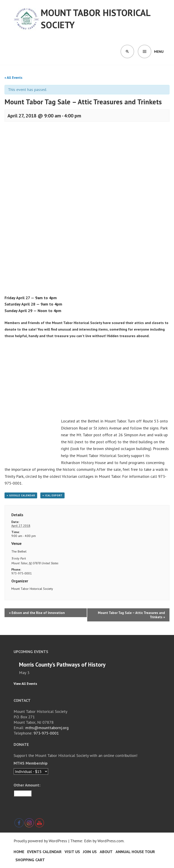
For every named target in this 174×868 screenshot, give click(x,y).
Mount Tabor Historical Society (95, 19)
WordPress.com (111, 841)
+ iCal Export (52, 495)
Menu (159, 51)
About (106, 852)
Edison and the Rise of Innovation (37, 613)
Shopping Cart (30, 860)
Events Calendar (44, 852)
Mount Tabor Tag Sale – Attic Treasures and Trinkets (131, 615)
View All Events (25, 684)
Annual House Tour (135, 852)
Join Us (90, 852)
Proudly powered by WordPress (40, 841)
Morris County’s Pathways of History (62, 665)
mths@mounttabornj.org (47, 728)
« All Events (13, 78)
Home (19, 852)
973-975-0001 (46, 733)
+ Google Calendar (21, 495)
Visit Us (72, 852)
